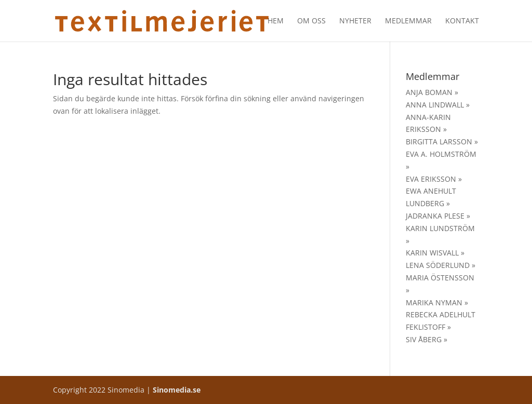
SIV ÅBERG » (427, 339)
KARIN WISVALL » (435, 253)
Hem (276, 21)
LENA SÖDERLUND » (441, 265)
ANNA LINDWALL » (438, 105)
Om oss (311, 21)
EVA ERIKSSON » (434, 179)
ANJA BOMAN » (432, 92)
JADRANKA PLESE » (438, 216)
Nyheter (355, 21)
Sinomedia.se (177, 390)
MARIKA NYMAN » (437, 302)
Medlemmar (408, 21)
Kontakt (462, 21)
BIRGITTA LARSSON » (442, 142)
